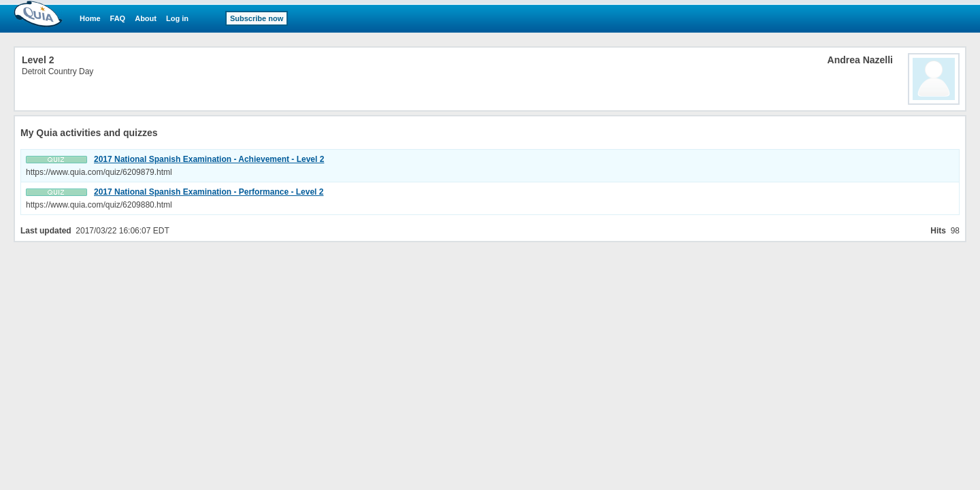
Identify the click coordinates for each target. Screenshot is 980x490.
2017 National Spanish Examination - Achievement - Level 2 (209, 159)
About (146, 18)
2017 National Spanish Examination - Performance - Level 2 (209, 192)
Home (90, 18)
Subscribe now (257, 18)
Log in (177, 18)
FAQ (118, 18)
